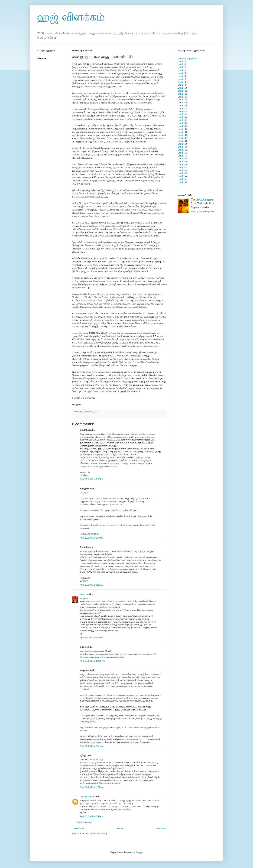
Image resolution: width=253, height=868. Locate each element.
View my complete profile (202, 211)
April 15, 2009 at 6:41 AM (92, 816)
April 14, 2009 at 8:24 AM (92, 787)
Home (120, 829)
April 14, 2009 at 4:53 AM (92, 746)
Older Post (161, 829)
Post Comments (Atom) (96, 834)
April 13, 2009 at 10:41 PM (92, 661)
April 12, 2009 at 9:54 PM (92, 538)
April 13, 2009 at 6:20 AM (92, 585)
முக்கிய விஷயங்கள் (187, 58)
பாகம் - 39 (182, 173)
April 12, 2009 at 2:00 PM (92, 479)
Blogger (139, 852)
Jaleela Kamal (87, 797)
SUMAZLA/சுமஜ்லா (91, 412)
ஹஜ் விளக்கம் (71, 17)
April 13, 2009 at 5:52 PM (92, 638)
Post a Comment (84, 822)
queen (83, 594)
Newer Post (78, 829)
